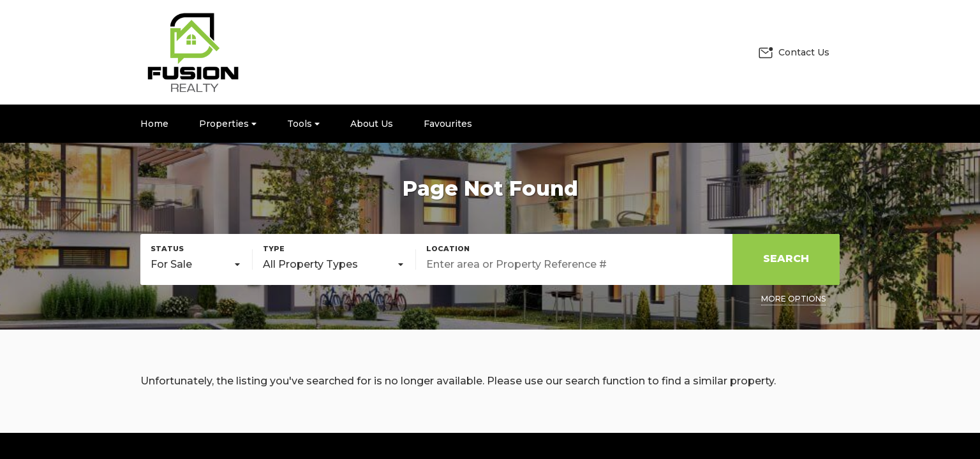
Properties (228, 124)
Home (154, 124)
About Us (372, 124)
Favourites (448, 124)
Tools (303, 124)
